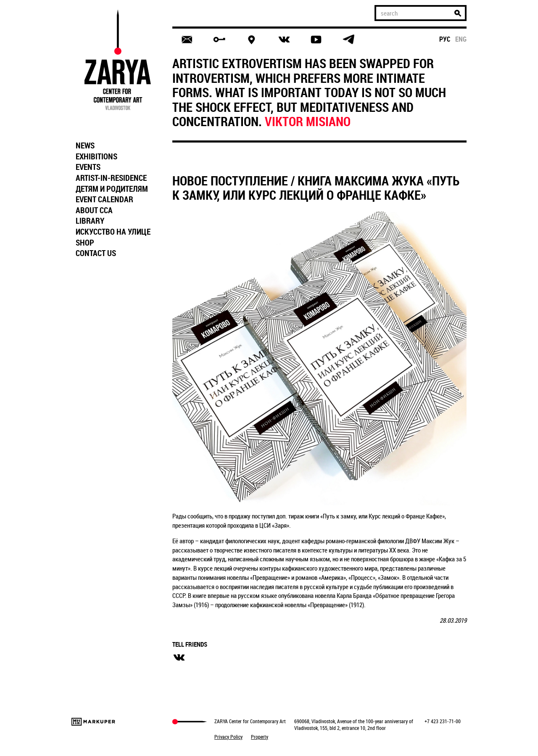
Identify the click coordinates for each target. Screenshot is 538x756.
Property (260, 737)
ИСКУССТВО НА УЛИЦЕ (113, 232)
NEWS (85, 145)
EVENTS (88, 167)
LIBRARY (90, 221)
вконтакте (179, 658)
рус (445, 39)
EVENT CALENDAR (104, 199)
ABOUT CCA (94, 210)
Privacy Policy (228, 737)
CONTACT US (96, 253)
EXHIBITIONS (96, 156)
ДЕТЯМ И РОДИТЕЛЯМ (112, 189)
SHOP (85, 243)
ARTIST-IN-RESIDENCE (111, 178)
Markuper (93, 722)
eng (461, 39)
